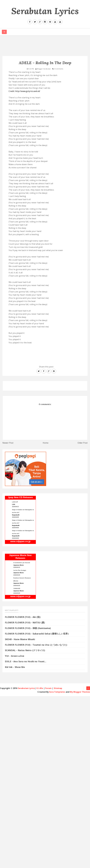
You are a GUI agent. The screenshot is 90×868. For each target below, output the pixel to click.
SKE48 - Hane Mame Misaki (20, 639)
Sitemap (58, 688)
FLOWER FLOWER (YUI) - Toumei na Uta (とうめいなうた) (37, 645)
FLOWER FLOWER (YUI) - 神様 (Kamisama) (28, 628)
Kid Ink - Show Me (15, 667)
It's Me (40, 688)
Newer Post (8, 443)
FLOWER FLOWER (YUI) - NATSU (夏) (25, 622)
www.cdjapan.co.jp (20, 541)
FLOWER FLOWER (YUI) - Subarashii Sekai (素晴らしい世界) (37, 634)
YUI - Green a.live (15, 656)
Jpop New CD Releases (20, 497)
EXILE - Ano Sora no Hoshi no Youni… (26, 661)
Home (46, 443)
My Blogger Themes (80, 692)
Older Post (83, 443)
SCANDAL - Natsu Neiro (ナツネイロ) (25, 650)
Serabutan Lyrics (45, 11)
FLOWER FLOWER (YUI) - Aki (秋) (23, 617)
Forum (48, 688)
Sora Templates (57, 692)
